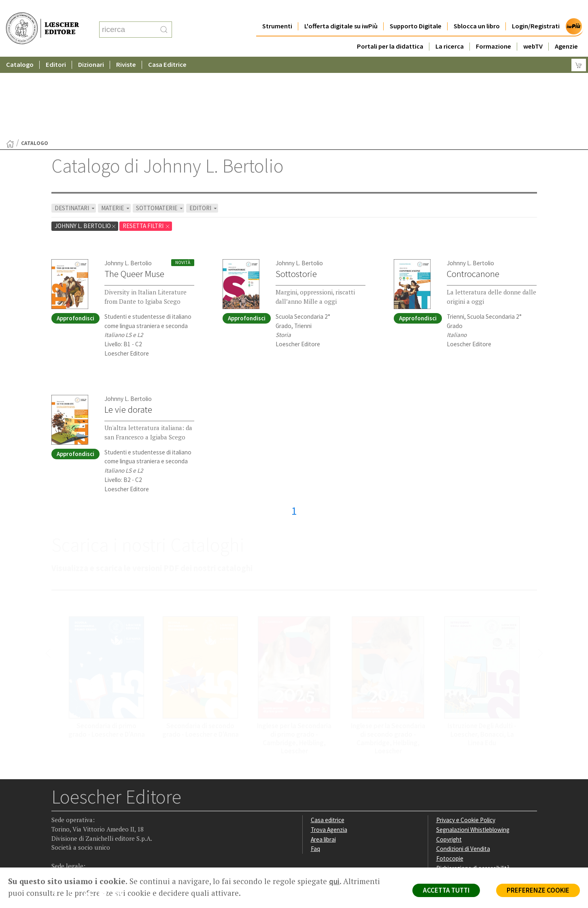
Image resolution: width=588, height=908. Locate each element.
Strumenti (277, 10)
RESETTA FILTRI (146, 147)
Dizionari (91, 48)
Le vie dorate (128, 330)
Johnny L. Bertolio (86, 147)
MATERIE (116, 129)
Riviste (126, 48)
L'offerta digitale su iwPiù (341, 10)
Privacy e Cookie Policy (466, 741)
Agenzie (566, 30)
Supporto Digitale (416, 10)
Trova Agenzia (329, 751)
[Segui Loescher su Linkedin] (90, 816)
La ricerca (450, 30)
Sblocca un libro (477, 10)
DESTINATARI (75, 129)
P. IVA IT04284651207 (79, 849)
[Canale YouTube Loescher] (106, 816)
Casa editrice (328, 741)
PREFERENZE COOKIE (538, 890)
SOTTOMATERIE (160, 129)
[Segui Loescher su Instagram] (74, 816)
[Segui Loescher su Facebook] (58, 816)
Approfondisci (75, 239)
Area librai (323, 760)
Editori (56, 48)
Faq (315, 770)
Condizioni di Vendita (463, 770)
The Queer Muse (134, 195)
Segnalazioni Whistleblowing (473, 751)
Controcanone (473, 195)
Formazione (494, 30)
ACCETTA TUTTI (446, 890)
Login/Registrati (536, 10)
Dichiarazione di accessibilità (473, 789)
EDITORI (204, 129)
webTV (533, 30)
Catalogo (20, 48)
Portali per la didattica (390, 30)
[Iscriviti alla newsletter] (122, 816)
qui (334, 881)
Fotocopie (450, 779)
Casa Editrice (167, 48)
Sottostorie (296, 195)
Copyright (449, 760)
